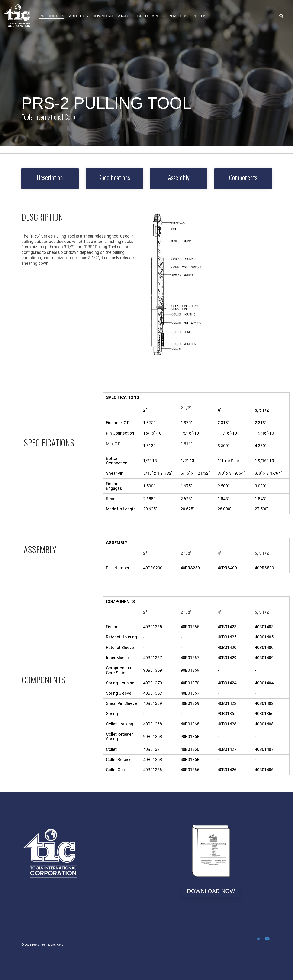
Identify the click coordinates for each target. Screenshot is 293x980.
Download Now (211, 891)
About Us (78, 16)
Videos (199, 16)
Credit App (148, 16)
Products (50, 16)
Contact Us (176, 16)
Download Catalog (113, 16)
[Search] (281, 16)
